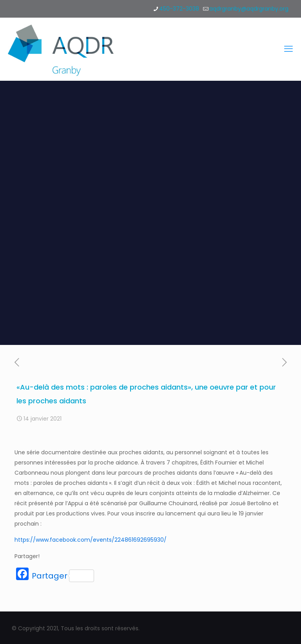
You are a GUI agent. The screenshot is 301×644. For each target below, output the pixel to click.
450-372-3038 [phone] (179, 9)
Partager (63, 576)
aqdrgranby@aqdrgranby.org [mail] (249, 9)
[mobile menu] (288, 49)
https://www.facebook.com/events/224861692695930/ (91, 540)
